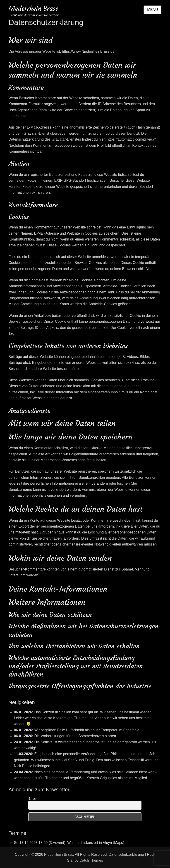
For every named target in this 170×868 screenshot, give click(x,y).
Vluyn (107, 843)
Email (32, 799)
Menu (152, 10)
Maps (119, 843)
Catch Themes (91, 860)
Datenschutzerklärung (126, 854)
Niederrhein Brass (33, 9)
